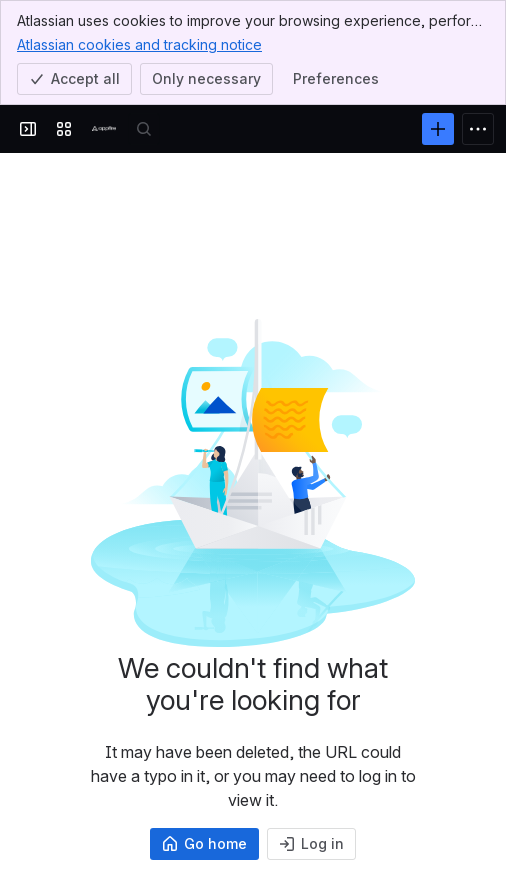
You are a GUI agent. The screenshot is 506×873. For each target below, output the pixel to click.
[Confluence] (104, 129)
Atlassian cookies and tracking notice (139, 44)
